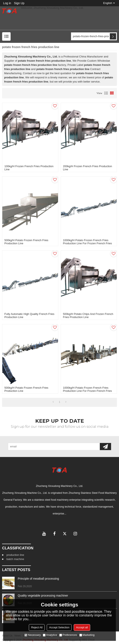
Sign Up (19, 3)
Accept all (82, 627)
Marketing (87, 635)
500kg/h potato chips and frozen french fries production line (88, 316)
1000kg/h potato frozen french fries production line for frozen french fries (87, 242)
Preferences (68, 635)
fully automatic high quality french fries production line (29, 316)
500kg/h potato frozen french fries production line (26, 242)
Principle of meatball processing (38, 579)
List (106, 93)
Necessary (32, 635)
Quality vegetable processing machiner (43, 596)
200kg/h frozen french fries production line (88, 168)
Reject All (37, 627)
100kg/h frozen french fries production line (29, 168)
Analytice (50, 635)
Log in (7, 3)
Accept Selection (59, 627)
